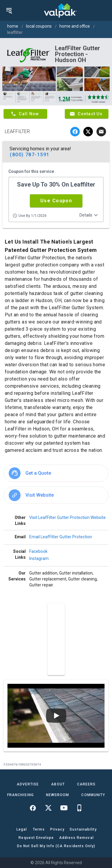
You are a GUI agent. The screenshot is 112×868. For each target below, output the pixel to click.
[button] (56, 201)
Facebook (38, 551)
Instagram (39, 558)
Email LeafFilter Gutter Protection (61, 537)
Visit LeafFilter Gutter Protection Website (67, 517)
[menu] (9, 10)
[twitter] (88, 132)
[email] (101, 132)
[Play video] (56, 716)
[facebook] (75, 132)
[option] (56, 473)
